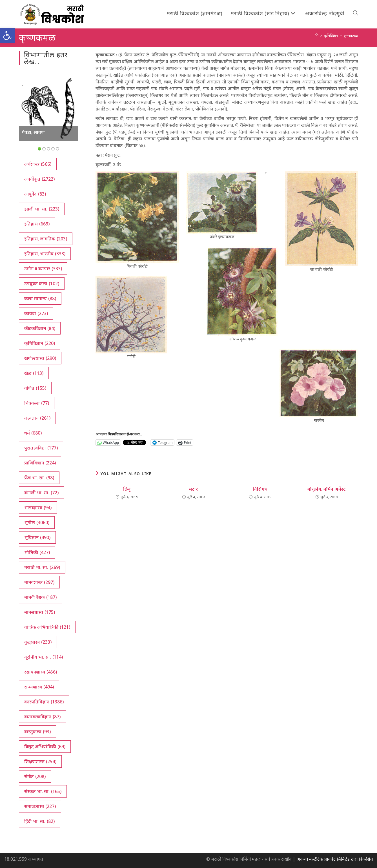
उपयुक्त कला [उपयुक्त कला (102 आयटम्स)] (42, 284)
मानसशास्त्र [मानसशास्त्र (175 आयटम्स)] (40, 612)
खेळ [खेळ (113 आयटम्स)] (34, 373)
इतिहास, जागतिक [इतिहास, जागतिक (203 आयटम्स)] (46, 239)
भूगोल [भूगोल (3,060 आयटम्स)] (37, 522)
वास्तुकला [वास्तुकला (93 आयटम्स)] (37, 732)
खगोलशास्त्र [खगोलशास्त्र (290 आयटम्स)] (40, 358)
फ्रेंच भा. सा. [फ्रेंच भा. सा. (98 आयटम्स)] (39, 478)
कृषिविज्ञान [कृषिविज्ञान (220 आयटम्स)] (40, 343)
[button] (7, 36)
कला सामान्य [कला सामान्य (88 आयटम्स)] (40, 298)
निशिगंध (260, 489)
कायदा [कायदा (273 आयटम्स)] (36, 313)
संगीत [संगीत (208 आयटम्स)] (35, 776)
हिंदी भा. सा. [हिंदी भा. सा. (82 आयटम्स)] (39, 821)
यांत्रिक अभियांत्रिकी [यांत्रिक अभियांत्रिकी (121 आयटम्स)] (47, 627)
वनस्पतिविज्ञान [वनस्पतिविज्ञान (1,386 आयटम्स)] (44, 702)
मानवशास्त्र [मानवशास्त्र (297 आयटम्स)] (39, 582)
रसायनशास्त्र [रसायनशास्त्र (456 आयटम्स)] (41, 672)
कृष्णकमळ (351, 36)
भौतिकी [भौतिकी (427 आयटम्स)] (37, 552)
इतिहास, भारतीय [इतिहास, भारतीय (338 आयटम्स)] (45, 254)
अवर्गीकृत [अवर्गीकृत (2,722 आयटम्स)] (39, 179)
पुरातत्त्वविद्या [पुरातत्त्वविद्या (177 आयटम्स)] (41, 448)
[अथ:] (317, 36)
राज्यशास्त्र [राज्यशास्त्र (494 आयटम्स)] (39, 687)
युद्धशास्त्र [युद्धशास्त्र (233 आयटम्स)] (38, 642)
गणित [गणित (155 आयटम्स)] (35, 388)
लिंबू (127, 489)
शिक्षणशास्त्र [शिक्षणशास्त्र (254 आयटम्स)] (40, 761)
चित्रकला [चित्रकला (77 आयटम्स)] (37, 403)
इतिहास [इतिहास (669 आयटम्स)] (37, 224)
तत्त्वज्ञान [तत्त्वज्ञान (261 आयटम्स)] (37, 418)
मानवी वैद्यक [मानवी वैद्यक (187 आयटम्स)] (40, 597)
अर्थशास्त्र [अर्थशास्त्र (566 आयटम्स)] (38, 164)
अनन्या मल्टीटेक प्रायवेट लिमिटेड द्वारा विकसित (335, 859)
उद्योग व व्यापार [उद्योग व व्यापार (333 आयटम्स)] (43, 269)
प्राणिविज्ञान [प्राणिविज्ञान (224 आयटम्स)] (40, 463)
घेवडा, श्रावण (33, 132)
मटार (193, 489)
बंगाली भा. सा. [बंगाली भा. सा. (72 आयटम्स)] (41, 493)
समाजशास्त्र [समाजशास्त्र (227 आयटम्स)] (40, 806)
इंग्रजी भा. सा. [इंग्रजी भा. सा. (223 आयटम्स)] (42, 209)
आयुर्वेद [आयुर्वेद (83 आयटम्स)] (35, 194)
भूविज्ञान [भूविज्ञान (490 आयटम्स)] (37, 537)
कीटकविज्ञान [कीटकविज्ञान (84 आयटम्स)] (40, 328)
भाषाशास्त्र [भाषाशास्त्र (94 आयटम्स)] (38, 508)
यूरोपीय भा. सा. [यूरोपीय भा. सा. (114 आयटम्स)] (44, 657)
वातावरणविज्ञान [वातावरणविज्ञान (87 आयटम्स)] (42, 717)
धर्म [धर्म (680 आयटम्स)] (33, 433)
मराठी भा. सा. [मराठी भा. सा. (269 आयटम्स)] (42, 567)
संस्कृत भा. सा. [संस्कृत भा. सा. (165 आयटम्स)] (43, 791)
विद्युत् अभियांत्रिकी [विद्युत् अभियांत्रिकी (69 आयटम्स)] (45, 747)
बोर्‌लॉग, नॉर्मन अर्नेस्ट (327, 489)
